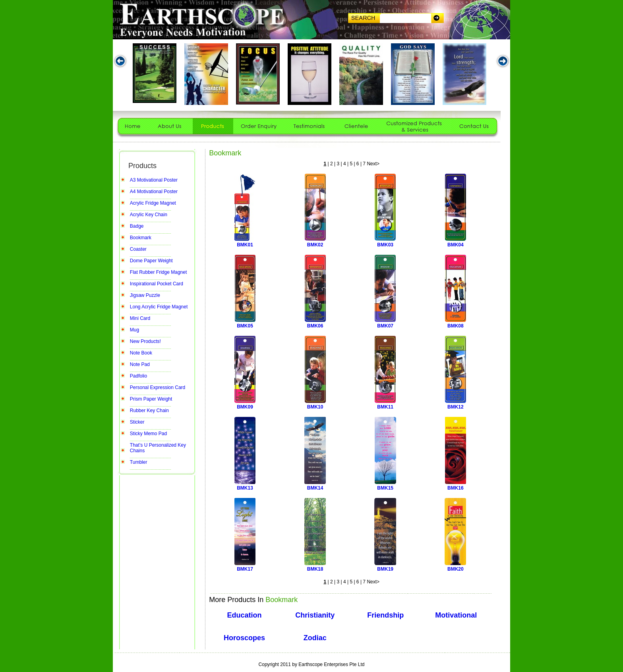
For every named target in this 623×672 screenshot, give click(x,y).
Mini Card (140, 318)
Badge (137, 226)
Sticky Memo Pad (148, 434)
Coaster (138, 249)
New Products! (145, 341)
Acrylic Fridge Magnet (153, 203)
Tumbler (139, 462)
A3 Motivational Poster (154, 180)
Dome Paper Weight (151, 261)
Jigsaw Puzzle (145, 295)
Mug (134, 330)
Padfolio (138, 376)
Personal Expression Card (158, 387)
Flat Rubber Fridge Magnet (158, 272)
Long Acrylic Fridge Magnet (159, 307)
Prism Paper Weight (151, 399)
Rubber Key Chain (149, 411)
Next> (373, 164)
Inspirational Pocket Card (157, 284)
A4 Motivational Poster (154, 192)
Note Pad (140, 364)
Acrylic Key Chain (149, 215)
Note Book (141, 353)
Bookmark (141, 238)
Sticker (137, 422)
